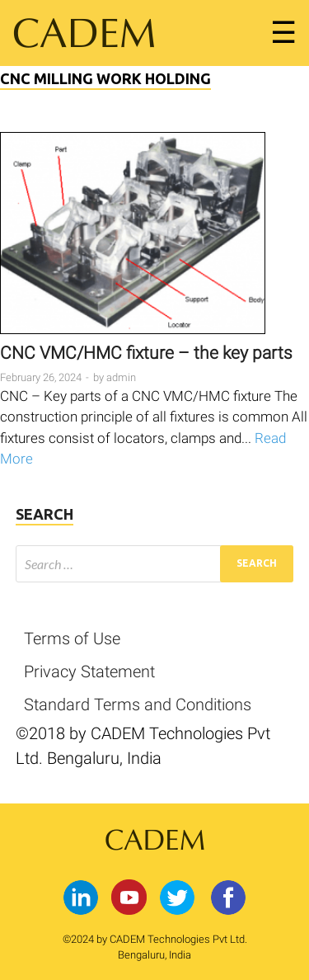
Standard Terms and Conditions (138, 704)
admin (121, 377)
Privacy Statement (89, 671)
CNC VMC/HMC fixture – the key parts (146, 353)
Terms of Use (72, 638)
